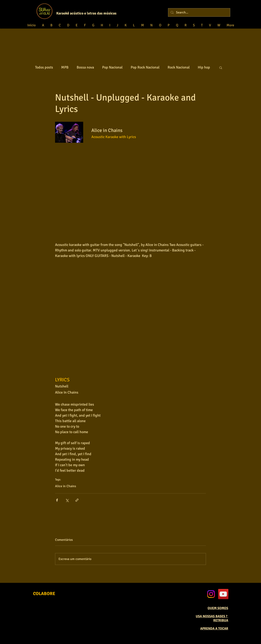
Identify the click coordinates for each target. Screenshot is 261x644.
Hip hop (204, 67)
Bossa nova (85, 67)
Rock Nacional (179, 67)
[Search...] (199, 12)
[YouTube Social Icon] (223, 594)
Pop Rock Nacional (145, 67)
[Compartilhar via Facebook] (57, 500)
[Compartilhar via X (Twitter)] (67, 500)
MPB (65, 67)
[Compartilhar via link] (77, 500)
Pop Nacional (112, 67)
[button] (221, 67)
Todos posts (44, 67)
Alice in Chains (66, 486)
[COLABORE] (44, 594)
